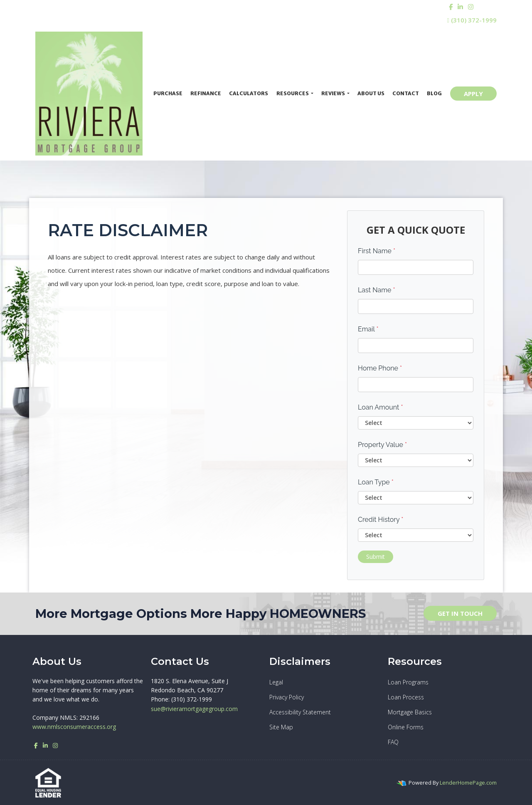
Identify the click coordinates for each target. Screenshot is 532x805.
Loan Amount (381, 407)
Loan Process (406, 697)
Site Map (281, 727)
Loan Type (376, 482)
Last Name (377, 290)
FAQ (393, 742)
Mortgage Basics (410, 712)
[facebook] (451, 7)
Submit (376, 557)
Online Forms (406, 727)
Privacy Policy (287, 697)
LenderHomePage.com (468, 783)
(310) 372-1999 (472, 20)
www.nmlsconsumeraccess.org (74, 727)
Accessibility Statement (300, 712)
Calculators (249, 93)
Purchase (168, 93)
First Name (377, 251)
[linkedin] (460, 7)
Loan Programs (408, 682)
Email (368, 329)
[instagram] (471, 7)
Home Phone (380, 368)
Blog (434, 93)
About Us (371, 93)
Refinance (206, 93)
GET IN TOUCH (460, 613)
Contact (406, 93)
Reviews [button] (334, 93)
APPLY (473, 94)
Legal (276, 682)
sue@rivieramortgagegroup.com (194, 709)
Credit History (381, 520)
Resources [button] (293, 93)
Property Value (382, 445)
